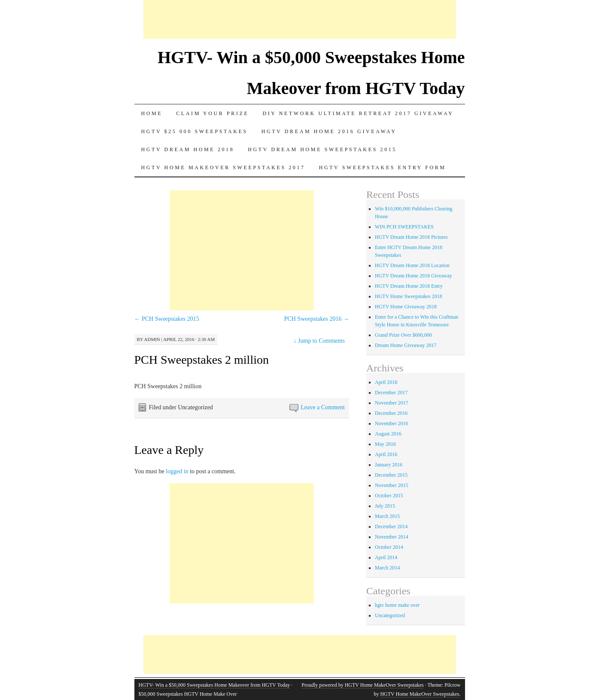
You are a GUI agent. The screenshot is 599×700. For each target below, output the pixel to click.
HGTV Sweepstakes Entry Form (383, 167)
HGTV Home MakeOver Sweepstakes (420, 694)
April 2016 (386, 454)
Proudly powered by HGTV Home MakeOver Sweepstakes (362, 685)
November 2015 (392, 485)
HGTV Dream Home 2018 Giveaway (414, 276)
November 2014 (392, 537)
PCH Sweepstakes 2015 (167, 319)
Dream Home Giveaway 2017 (406, 345)
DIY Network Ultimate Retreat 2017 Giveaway (358, 113)
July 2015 (385, 506)
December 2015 (391, 475)
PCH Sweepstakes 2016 (317, 319)
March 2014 (387, 568)
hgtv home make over (397, 605)
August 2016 (388, 434)
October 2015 (389, 496)
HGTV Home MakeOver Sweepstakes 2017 (223, 167)
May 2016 (385, 444)
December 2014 (391, 527)
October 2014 (389, 547)
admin (152, 339)
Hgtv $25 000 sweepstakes (195, 131)
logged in (177, 471)
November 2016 (392, 423)
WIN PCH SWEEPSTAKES (404, 227)
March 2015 (387, 516)
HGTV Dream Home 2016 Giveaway (329, 131)
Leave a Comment (323, 407)
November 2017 (392, 403)
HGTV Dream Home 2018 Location (412, 265)
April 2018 (386, 382)
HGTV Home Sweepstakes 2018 (409, 296)
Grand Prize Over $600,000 (403, 335)
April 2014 (386, 557)
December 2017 (391, 393)
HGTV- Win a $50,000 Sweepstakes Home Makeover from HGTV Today (214, 685)
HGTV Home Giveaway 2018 (406, 307)
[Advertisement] (300, 19)
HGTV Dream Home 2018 (188, 149)
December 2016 (391, 413)
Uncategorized (390, 615)
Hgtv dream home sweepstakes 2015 (322, 149)
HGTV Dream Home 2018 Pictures (411, 237)
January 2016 (389, 465)
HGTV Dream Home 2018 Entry (409, 286)
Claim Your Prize (212, 113)
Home (152, 113)
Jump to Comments (319, 341)
